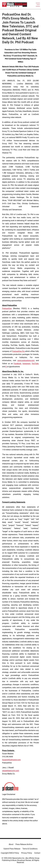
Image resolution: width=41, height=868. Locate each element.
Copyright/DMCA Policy (10, 853)
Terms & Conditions (30, 849)
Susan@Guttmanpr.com (11, 760)
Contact (37, 853)
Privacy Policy (27, 853)
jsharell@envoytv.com (11, 771)
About (11, 844)
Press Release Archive (24, 844)
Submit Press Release (12, 849)
